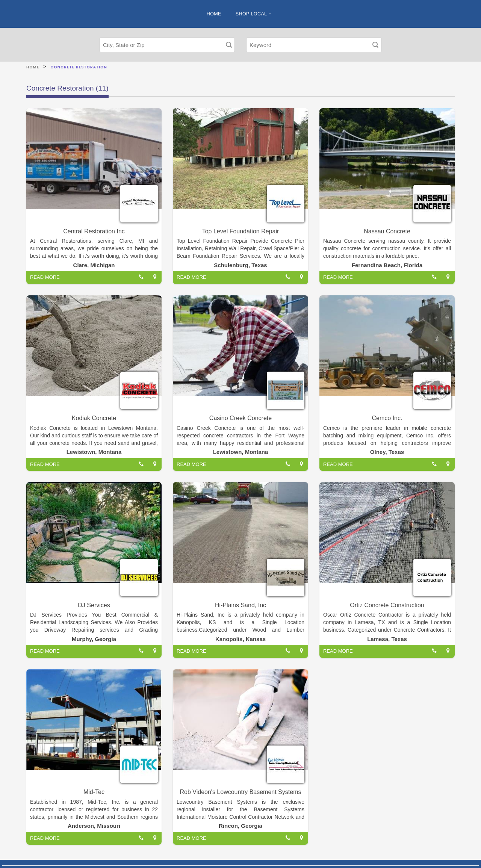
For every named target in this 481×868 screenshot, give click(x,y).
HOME (214, 14)
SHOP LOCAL (253, 14)
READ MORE (45, 277)
